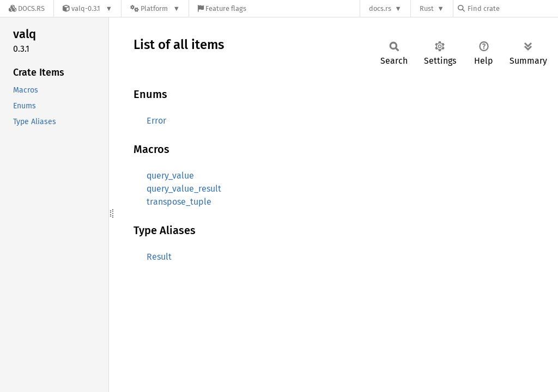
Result (159, 257)
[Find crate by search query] (512, 8)
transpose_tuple (179, 202)
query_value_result (184, 189)
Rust (427, 8)
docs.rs (380, 8)
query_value (170, 176)
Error (156, 121)
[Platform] (155, 8)
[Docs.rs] (27, 8)
